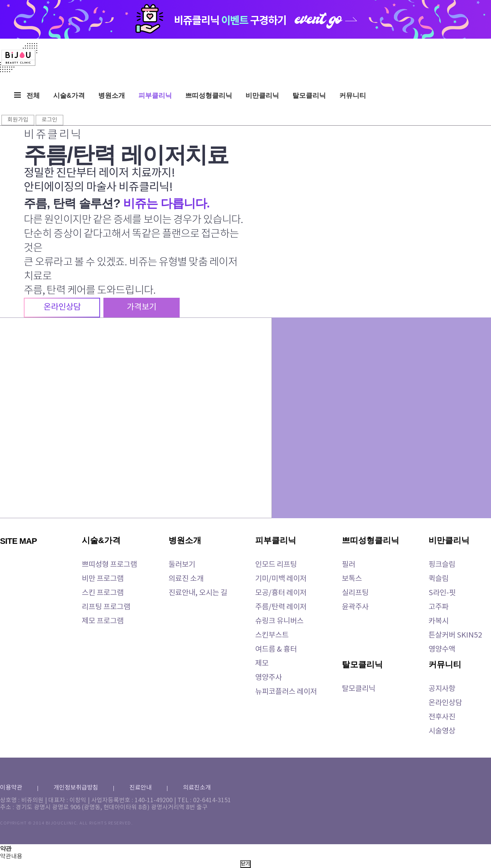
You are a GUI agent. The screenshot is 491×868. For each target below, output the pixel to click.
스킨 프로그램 (103, 593)
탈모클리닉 (309, 96)
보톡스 (352, 579)
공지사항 (442, 689)
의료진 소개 (186, 579)
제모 (262, 664)
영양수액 (442, 650)
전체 (27, 96)
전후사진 (442, 717)
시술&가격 (69, 96)
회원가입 (18, 120)
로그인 (49, 120)
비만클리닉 (262, 96)
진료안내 (141, 788)
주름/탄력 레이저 (281, 607)
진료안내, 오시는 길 (198, 593)
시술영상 (442, 731)
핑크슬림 (442, 565)
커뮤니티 (353, 96)
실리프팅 (355, 593)
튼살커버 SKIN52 (455, 635)
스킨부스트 (272, 635)
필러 (349, 565)
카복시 (439, 621)
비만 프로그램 (103, 579)
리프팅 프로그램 (106, 607)
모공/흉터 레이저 (281, 593)
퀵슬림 (439, 579)
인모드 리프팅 (276, 565)
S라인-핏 (442, 593)
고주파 (439, 607)
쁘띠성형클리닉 (209, 96)
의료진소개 (197, 788)
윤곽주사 (355, 607)
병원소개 (112, 96)
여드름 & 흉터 (276, 650)
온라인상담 (445, 703)
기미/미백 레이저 (281, 579)
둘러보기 (182, 565)
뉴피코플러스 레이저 (286, 692)
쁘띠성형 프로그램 (109, 565)
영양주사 (269, 678)
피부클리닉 (155, 96)
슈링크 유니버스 (279, 621)
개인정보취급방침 (76, 788)
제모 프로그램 (103, 621)
